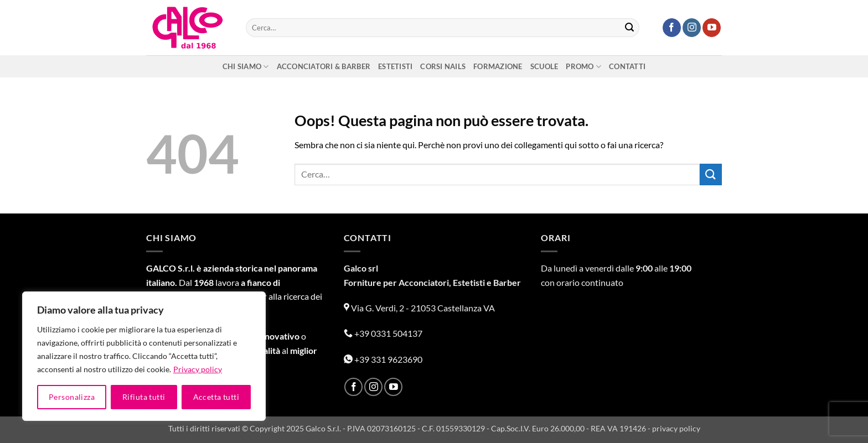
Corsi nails (443, 66)
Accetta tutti (216, 397)
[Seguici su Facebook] (672, 28)
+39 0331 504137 (383, 333)
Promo (583, 67)
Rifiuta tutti (144, 397)
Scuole (544, 66)
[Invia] (629, 28)
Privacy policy (198, 369)
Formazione (498, 66)
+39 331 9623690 (383, 359)
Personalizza (72, 397)
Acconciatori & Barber (324, 66)
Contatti (627, 66)
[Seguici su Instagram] (692, 28)
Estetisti (395, 66)
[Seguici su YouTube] (712, 28)
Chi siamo (246, 67)
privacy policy (676, 428)
